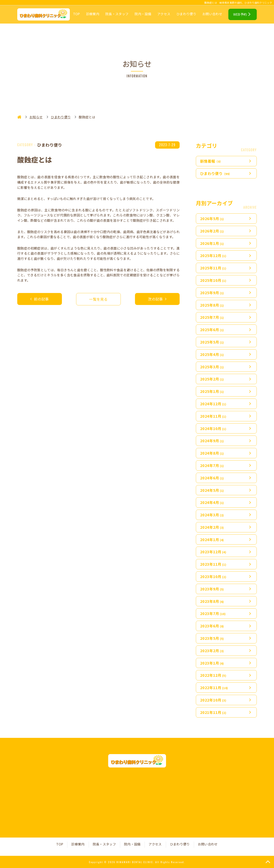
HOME (19, 117)
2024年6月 (212, 478)
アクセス (164, 14)
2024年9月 (212, 441)
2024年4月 (212, 502)
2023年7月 (213, 613)
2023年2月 (212, 651)
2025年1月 (212, 391)
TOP (77, 14)
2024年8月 (212, 453)
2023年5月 (212, 638)
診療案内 (93, 14)
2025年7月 (212, 317)
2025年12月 (213, 255)
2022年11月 (214, 687)
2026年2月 (212, 231)
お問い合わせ (212, 14)
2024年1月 (212, 539)
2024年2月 (212, 527)
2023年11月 (213, 564)
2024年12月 (213, 404)
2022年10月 (213, 700)
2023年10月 (213, 576)
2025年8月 (212, 305)
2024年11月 (213, 416)
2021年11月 (213, 712)
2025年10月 (213, 280)
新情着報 (211, 161)
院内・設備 (143, 14)
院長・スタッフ (117, 14)
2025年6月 (212, 330)
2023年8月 (212, 601)
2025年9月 (212, 293)
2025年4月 (212, 354)
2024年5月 (212, 490)
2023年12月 (213, 552)
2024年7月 (212, 465)
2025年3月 (212, 367)
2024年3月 (212, 515)
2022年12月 (213, 675)
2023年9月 (212, 589)
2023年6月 (212, 626)
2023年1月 (212, 663)
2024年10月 (213, 428)
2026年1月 (212, 243)
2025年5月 (212, 342)
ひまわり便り (186, 14)
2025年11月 (213, 268)
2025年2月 (212, 379)
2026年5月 (212, 218)
